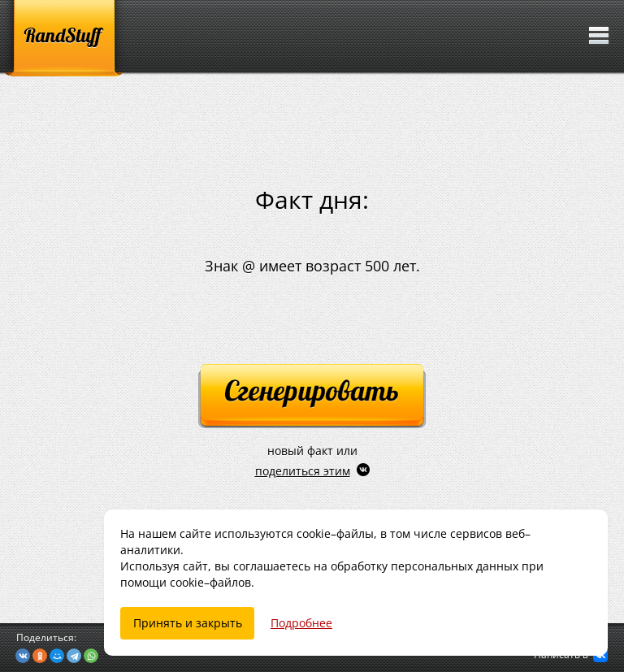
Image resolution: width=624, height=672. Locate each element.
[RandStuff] (63, 38)
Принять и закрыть (188, 623)
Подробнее (301, 623)
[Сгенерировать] (312, 397)
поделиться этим (303, 471)
